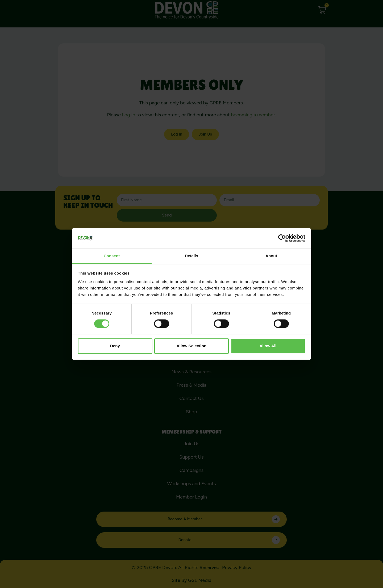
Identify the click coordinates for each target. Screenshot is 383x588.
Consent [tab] (112, 256)
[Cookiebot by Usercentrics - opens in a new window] (282, 238)
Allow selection (191, 346)
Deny (115, 346)
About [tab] (271, 256)
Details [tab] (191, 256)
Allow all (268, 346)
